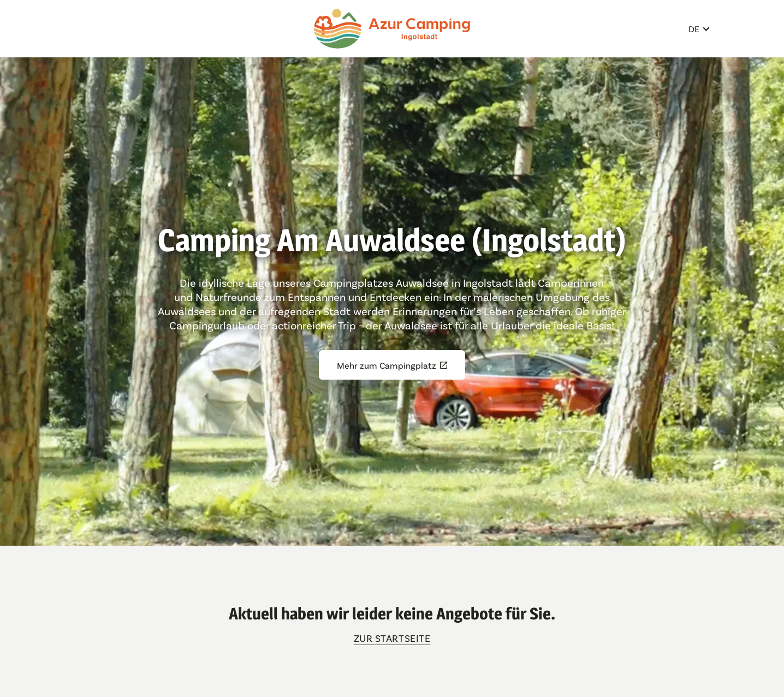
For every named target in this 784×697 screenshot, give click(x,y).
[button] (699, 29)
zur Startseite (392, 638)
